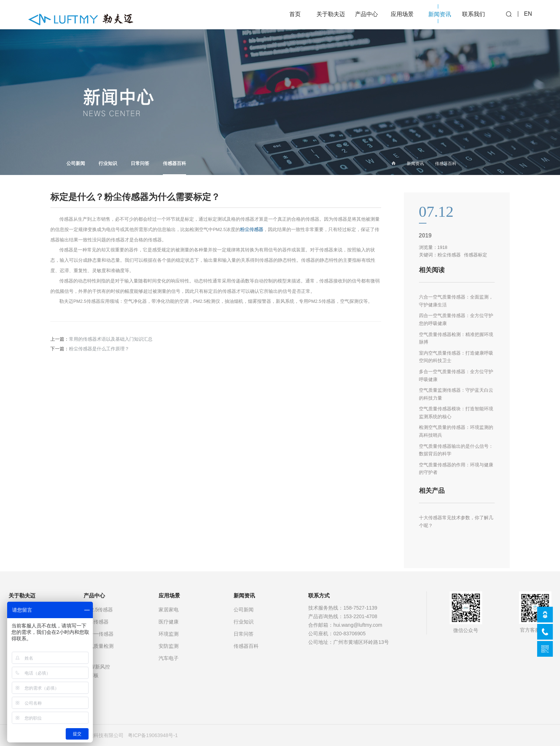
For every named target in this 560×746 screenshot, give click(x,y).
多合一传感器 (99, 634)
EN (528, 14)
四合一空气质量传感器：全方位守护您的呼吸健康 (456, 320)
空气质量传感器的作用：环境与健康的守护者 (456, 469)
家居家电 (169, 610)
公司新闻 (76, 164)
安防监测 (169, 646)
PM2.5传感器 (98, 610)
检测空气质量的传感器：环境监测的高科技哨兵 (456, 431)
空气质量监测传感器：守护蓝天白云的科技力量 (456, 394)
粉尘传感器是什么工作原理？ (99, 349)
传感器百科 (174, 168)
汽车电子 (169, 658)
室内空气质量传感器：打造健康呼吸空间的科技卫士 (456, 357)
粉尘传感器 (252, 230)
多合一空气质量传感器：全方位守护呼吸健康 (456, 376)
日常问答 (140, 164)
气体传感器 (96, 622)
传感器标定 (476, 255)
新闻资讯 (415, 164)
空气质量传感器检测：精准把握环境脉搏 (456, 339)
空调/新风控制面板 (97, 671)
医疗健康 (169, 622)
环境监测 (169, 634)
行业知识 (108, 164)
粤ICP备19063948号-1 (153, 735)
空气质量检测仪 (99, 650)
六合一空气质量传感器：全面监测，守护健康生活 (456, 301)
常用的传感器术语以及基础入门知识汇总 (111, 339)
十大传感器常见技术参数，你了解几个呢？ (456, 522)
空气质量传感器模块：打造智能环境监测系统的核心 (456, 413)
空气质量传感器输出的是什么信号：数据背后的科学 (456, 450)
